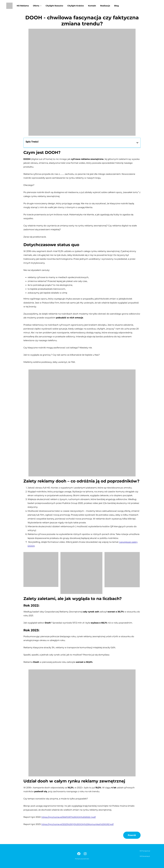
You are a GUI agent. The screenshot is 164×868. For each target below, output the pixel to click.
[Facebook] (79, 854)
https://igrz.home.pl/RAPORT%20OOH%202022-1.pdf (69, 817)
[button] (137, 143)
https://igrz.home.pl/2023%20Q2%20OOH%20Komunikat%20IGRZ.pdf (78, 824)
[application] (40, 6)
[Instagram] (85, 854)
